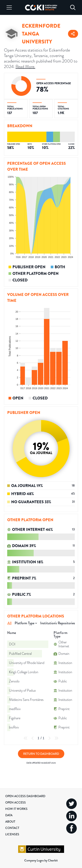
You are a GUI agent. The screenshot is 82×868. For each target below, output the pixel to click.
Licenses (12, 834)
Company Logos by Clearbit (41, 860)
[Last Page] (56, 738)
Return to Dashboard (41, 754)
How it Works (16, 809)
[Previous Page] (33, 738)
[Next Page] (49, 738)
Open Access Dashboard (25, 796)
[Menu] (9, 7)
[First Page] (26, 738)
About (10, 821)
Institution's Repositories (58, 623)
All (10, 623)
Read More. (25, 66)
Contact (12, 828)
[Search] (73, 7)
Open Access (16, 802)
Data (9, 815)
